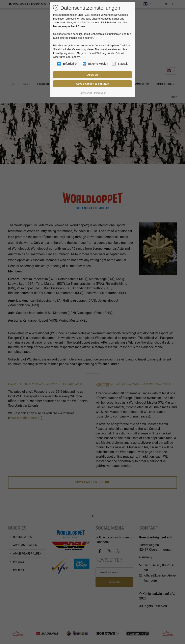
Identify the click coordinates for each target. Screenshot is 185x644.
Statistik (120, 64)
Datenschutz (86, 93)
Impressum (100, 93)
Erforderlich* (68, 64)
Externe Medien (95, 64)
